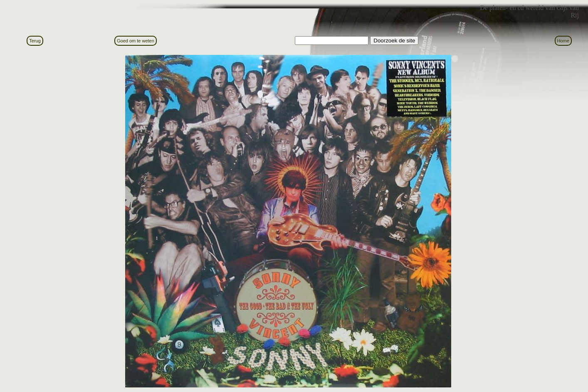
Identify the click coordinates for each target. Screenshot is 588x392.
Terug (35, 41)
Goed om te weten (136, 41)
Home (563, 41)
